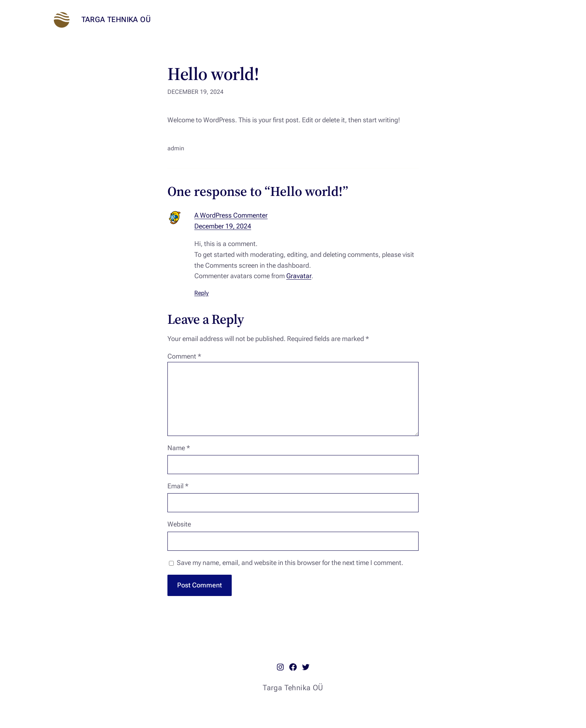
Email (178, 486)
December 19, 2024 (223, 226)
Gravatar (299, 276)
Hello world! (213, 74)
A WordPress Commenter (231, 215)
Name (179, 448)
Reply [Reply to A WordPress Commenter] (201, 293)
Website (179, 524)
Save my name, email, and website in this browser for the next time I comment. (290, 563)
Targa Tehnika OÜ (116, 19)
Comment (184, 356)
